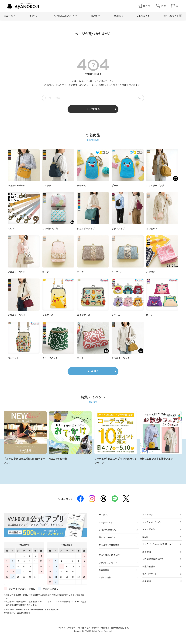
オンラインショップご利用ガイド (158, 544)
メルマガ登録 (149, 529)
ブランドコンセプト (108, 563)
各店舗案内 (104, 570)
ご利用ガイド (143, 16)
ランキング (35, 16)
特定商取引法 (149, 566)
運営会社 (147, 552)
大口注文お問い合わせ (109, 530)
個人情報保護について (153, 559)
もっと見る (93, 371)
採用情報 (147, 581)
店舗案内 (119, 16)
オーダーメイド (106, 523)
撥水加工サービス (107, 537)
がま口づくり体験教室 (109, 545)
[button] (161, 6)
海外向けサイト (171, 16)
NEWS (145, 537)
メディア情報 (105, 577)
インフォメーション (152, 522)
